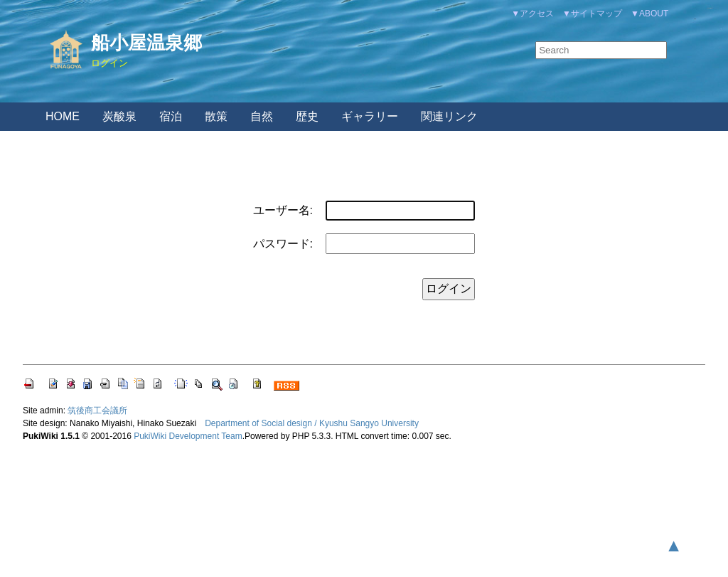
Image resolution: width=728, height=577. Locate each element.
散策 (216, 116)
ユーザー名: (283, 210)
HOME (63, 116)
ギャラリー (370, 116)
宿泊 (171, 116)
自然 (262, 116)
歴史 (307, 116)
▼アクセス (532, 14)
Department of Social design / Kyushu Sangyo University (312, 423)
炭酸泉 (119, 116)
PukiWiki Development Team (188, 436)
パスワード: (283, 244)
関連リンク (449, 116)
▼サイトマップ (592, 14)
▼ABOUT (649, 14)
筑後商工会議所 (97, 411)
